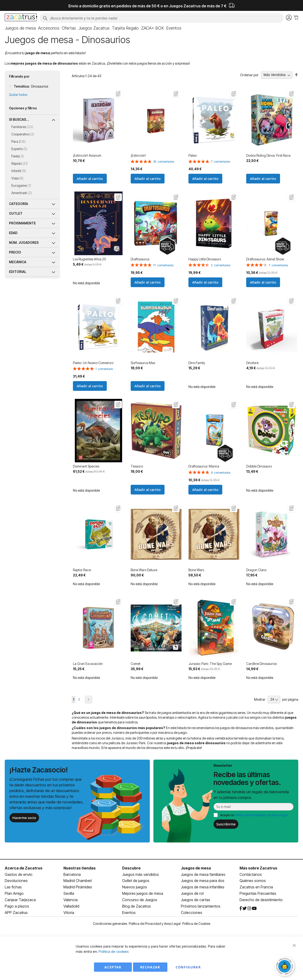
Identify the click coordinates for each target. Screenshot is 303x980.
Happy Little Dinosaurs (205, 259)
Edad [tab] (13, 233)
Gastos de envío (19, 874)
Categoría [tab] (18, 204)
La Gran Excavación (88, 664)
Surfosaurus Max (143, 363)
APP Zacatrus (16, 913)
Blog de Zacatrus (136, 906)
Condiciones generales (110, 924)
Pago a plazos (17, 906)
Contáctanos (251, 874)
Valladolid (71, 906)
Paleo (193, 155)
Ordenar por (249, 75)
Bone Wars (196, 570)
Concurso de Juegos (140, 900)
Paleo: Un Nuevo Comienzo (93, 363)
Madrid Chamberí (78, 881)
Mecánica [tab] (18, 262)
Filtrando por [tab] (19, 76)
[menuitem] (20, 28)
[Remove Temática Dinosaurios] (10, 86)
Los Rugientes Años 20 (89, 259)
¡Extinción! (138, 155)
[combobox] (162, 18)
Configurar (188, 967)
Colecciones (192, 913)
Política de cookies (114, 951)
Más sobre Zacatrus (258, 868)
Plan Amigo (14, 893)
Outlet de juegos (136, 881)
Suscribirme (226, 824)
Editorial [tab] (18, 272)
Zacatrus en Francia (256, 887)
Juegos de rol (192, 893)
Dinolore (252, 363)
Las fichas (13, 887)
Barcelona (72, 874)
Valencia (71, 900)
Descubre (131, 868)
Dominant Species (86, 466)
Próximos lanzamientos (201, 906)
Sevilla (69, 893)
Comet (136, 664)
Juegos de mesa (196, 868)
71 (163, 265)
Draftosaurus (140, 259)
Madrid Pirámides (78, 887)
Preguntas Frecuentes (258, 893)
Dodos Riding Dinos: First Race (268, 155)
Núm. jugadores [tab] (24, 243)
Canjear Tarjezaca (20, 900)
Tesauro (137, 466)
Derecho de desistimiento (261, 900)
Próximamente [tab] (22, 223)
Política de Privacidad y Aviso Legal (155, 924)
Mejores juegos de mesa (143, 893)
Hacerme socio (24, 818)
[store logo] (21, 18)
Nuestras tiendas (80, 868)
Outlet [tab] (16, 213)
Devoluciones (16, 881)
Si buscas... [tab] (19, 119)
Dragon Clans (256, 570)
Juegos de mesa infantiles (203, 887)
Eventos (129, 913)
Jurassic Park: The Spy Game (210, 664)
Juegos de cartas (196, 900)
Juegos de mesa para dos (203, 881)
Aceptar (113, 967)
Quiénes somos (253, 881)
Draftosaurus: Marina (204, 466)
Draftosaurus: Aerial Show (265, 259)
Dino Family (197, 363)
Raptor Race (82, 570)
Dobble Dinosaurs (259, 466)
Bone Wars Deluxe (144, 570)
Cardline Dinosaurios (261, 664)
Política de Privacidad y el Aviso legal (261, 815)
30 (164, 162)
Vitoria (69, 913)
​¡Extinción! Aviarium (87, 155)
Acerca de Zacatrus (24, 868)
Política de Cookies (196, 924)
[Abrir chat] (285, 967)
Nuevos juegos (135, 887)
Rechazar (150, 967)
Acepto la (254, 815)
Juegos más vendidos (140, 874)
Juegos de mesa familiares (203, 874)
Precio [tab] (15, 252)
